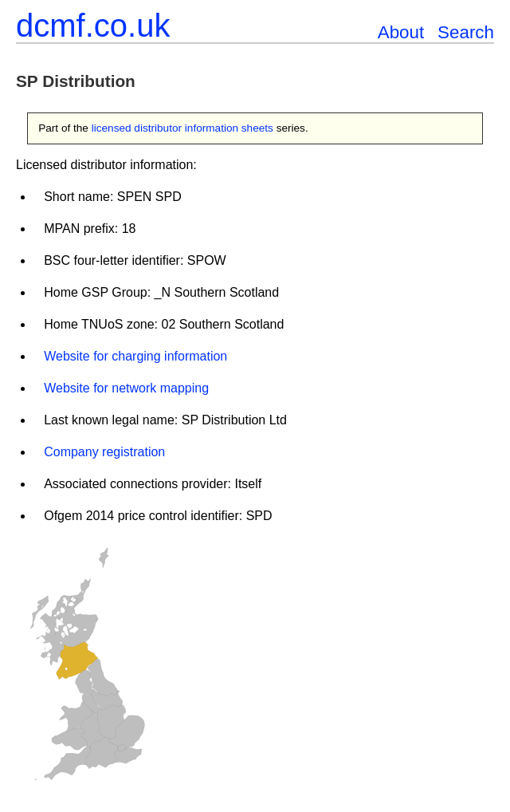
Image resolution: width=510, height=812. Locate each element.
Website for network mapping (126, 388)
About (401, 32)
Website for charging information (135, 356)
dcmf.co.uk (93, 26)
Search (466, 32)
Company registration (104, 452)
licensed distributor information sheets (182, 128)
